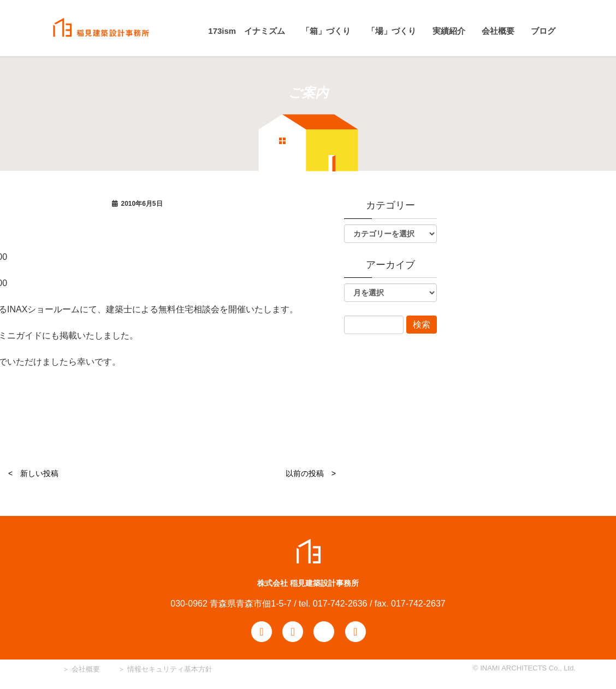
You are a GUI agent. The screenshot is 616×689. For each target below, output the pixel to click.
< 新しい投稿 (33, 473)
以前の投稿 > (311, 473)
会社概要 (85, 669)
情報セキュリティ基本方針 (170, 669)
